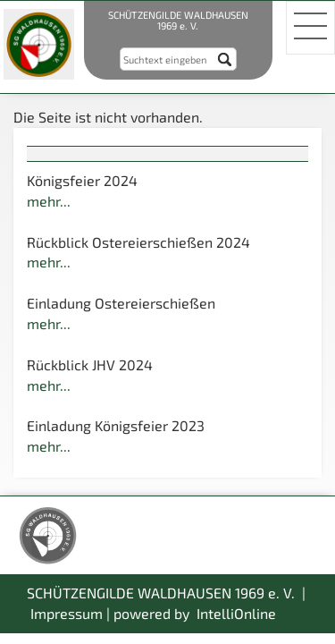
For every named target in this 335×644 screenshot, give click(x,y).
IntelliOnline (236, 613)
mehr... (49, 201)
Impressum (67, 613)
